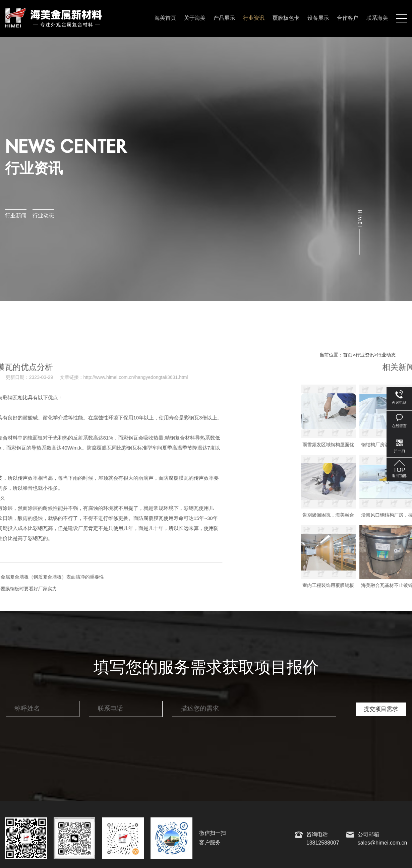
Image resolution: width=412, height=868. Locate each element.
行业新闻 (16, 216)
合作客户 (348, 18)
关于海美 (195, 18)
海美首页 (165, 18)
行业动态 (43, 216)
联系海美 (377, 18)
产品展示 (224, 18)
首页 (348, 355)
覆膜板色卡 (286, 18)
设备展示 (318, 18)
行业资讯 (254, 18)
